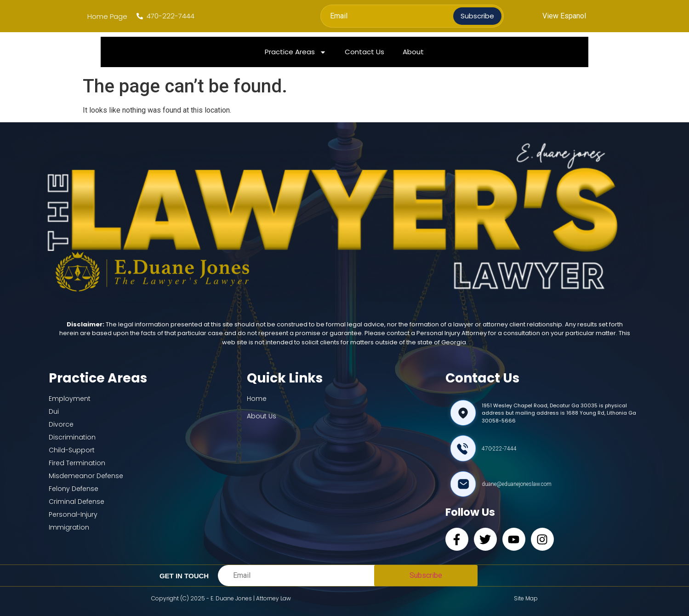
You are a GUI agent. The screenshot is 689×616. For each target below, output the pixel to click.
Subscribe (477, 16)
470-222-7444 (499, 449)
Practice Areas (296, 52)
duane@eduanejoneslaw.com (517, 484)
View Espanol (564, 16)
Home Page (107, 16)
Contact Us (364, 52)
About (413, 52)
